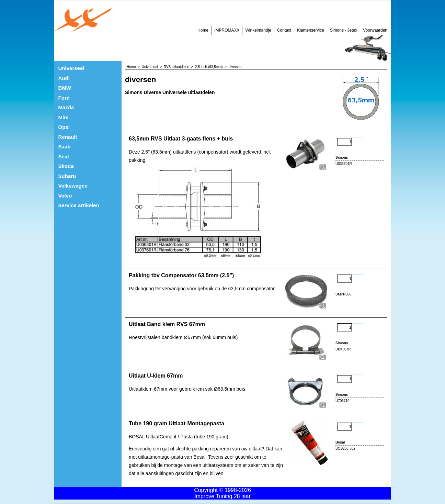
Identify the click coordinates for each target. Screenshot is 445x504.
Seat (64, 156)
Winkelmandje (258, 30)
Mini (64, 117)
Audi (64, 78)
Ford (64, 98)
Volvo (65, 196)
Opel (64, 127)
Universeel (71, 68)
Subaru (67, 176)
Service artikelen (79, 205)
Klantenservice (311, 30)
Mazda (66, 107)
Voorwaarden (375, 30)
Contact (284, 30)
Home (203, 30)
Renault (68, 137)
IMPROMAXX (227, 30)
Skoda (66, 166)
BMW (65, 88)
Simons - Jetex (344, 30)
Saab (65, 147)
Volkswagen (73, 186)
